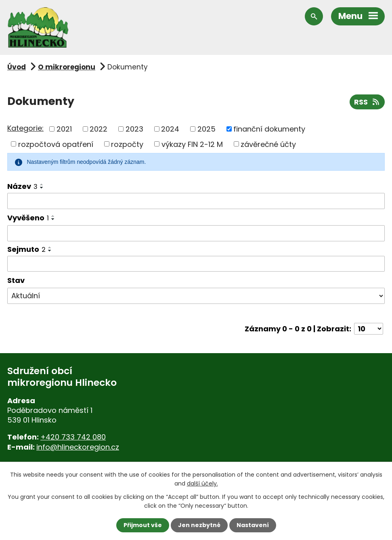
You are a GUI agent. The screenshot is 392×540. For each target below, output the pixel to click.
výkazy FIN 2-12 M (192, 144)
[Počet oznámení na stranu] (369, 329)
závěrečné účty (268, 144)
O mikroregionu (67, 67)
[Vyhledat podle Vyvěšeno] (196, 233)
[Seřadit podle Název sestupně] (42, 188)
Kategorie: (25, 128)
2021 (64, 129)
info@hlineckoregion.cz (78, 447)
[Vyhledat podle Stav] (196, 296)
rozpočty (127, 144)
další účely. (202, 483)
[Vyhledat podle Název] (196, 201)
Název (22, 186)
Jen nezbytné (199, 525)
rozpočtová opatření (56, 144)
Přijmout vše (143, 525)
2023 (134, 129)
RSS (367, 102)
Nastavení (253, 525)
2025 (206, 129)
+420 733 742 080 (73, 437)
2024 (170, 129)
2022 (99, 129)
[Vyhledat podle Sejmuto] (196, 264)
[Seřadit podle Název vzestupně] (42, 184)
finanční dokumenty (269, 129)
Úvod (17, 67)
